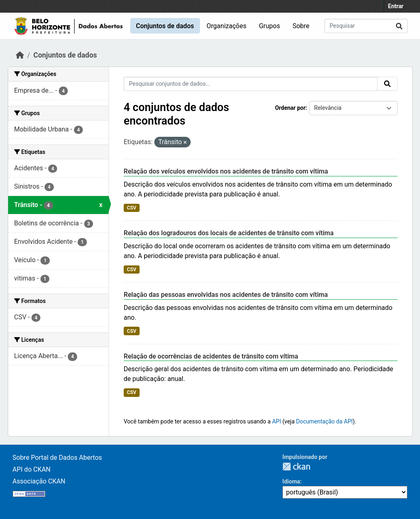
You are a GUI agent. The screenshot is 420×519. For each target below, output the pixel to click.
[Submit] (399, 26)
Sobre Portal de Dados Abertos (57, 458)
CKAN (296, 467)
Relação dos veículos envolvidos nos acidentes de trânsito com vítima (226, 171)
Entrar (396, 6)
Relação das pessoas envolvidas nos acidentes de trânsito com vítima (226, 295)
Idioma (291, 481)
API (277, 421)
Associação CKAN (39, 481)
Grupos (269, 26)
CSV (132, 208)
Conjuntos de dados (165, 26)
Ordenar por (290, 108)
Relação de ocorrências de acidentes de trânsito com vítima (211, 356)
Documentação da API (324, 421)
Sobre (301, 26)
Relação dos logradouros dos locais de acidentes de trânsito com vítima (229, 233)
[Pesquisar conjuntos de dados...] (366, 26)
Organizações (227, 26)
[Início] (20, 55)
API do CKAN (32, 469)
